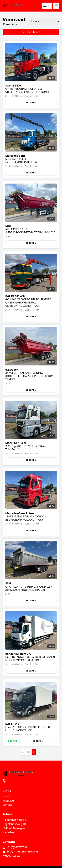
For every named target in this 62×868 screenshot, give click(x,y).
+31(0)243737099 (17, 847)
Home (6, 796)
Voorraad (8, 801)
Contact (7, 805)
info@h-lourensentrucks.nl (23, 852)
